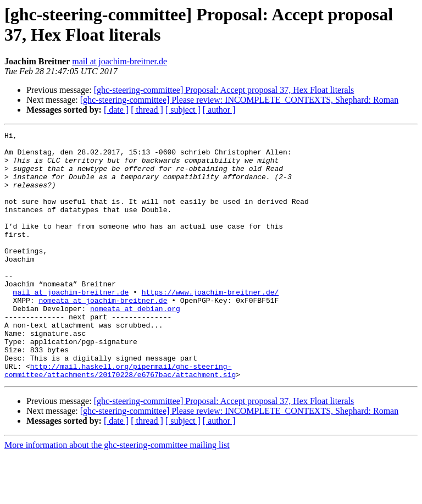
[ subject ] (183, 110)
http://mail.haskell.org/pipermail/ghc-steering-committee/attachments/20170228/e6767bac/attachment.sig (120, 419)
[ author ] (219, 110)
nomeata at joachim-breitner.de (103, 335)
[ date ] (116, 110)
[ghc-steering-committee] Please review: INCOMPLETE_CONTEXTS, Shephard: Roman (239, 100)
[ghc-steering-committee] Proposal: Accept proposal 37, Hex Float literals (224, 90)
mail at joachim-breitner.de (120, 61)
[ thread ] (147, 110)
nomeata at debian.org (135, 345)
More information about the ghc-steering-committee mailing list (117, 494)
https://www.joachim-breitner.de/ (210, 325)
